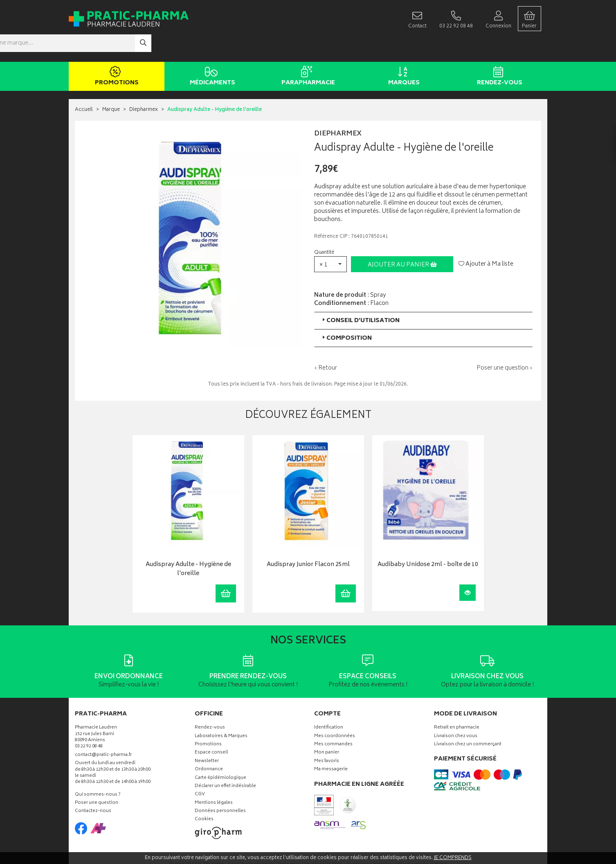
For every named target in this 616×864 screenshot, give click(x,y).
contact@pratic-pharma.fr (103, 731)
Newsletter (207, 737)
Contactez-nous (93, 787)
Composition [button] (346, 314)
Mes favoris (327, 737)
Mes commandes (333, 720)
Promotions (115, 52)
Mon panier (327, 729)
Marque (111, 86)
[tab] (423, 296)
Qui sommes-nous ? (98, 770)
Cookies (204, 795)
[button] (330, 240)
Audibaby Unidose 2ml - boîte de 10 (428, 541)
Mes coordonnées (335, 712)
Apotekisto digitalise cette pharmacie (397, 840)
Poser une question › (505, 344)
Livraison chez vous (456, 712)
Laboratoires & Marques (221, 712)
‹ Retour (326, 344)
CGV (200, 770)
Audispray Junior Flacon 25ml (308, 541)
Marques (402, 52)
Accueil (84, 86)
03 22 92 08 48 (89, 723)
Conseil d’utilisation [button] (360, 296)
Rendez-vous (498, 52)
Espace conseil (211, 729)
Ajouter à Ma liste (486, 240)
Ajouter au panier (402, 240)
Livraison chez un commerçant (468, 720)
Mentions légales (214, 779)
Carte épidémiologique (220, 754)
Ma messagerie (331, 746)
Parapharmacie (307, 52)
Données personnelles (220, 787)
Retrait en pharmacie (457, 704)
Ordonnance (209, 746)
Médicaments (211, 52)
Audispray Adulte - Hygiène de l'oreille (188, 545)
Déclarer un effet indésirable (225, 762)
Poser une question (97, 779)
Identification (329, 704)
